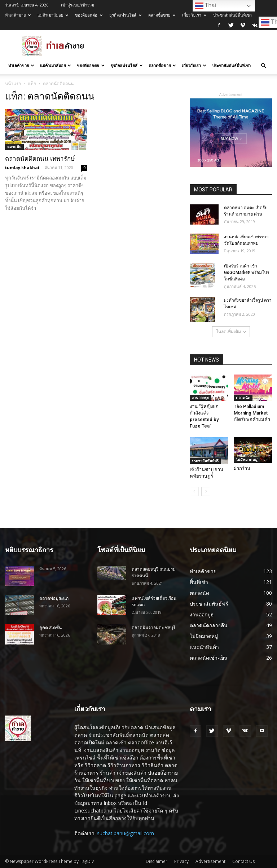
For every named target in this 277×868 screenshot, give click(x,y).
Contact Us (243, 861)
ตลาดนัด (14, 147)
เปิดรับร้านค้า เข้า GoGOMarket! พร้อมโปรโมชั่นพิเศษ (247, 273)
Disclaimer (157, 861)
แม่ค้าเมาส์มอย (53, 15)
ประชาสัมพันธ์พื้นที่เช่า (232, 15)
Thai (205, 6)
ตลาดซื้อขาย (162, 15)
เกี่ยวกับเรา (194, 15)
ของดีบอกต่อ (89, 15)
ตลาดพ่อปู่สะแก (54, 598)
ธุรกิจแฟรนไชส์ (125, 15)
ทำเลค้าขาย (18, 15)
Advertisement (210, 861)
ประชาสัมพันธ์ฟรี (205, 461)
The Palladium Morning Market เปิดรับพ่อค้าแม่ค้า (252, 413)
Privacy (181, 861)
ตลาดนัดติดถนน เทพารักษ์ (40, 159)
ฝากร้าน (242, 468)
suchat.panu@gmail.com (126, 833)
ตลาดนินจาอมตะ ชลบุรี (153, 628)
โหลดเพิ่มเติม (231, 331)
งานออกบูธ (201, 398)
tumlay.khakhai (22, 167)
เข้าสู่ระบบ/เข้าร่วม (78, 5)
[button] (263, 66)
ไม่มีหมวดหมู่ (247, 460)
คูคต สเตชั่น (50, 628)
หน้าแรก (13, 83)
